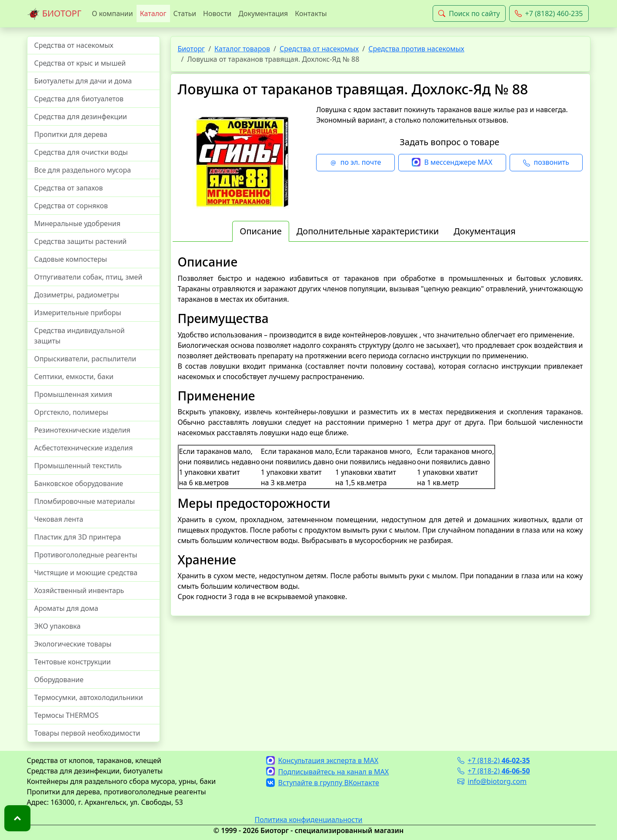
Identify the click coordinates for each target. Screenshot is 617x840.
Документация (263, 13)
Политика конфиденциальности (308, 820)
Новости (217, 13)
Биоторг (192, 49)
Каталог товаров (242, 49)
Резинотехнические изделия (82, 430)
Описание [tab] (260, 231)
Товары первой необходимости (87, 733)
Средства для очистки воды (81, 152)
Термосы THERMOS (67, 715)
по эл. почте (356, 163)
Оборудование (59, 680)
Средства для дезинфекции (81, 117)
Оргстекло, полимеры (71, 412)
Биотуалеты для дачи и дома (83, 81)
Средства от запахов (69, 188)
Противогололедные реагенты (86, 555)
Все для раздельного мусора (83, 170)
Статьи (185, 13)
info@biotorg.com (492, 781)
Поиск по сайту (469, 13)
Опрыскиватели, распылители (85, 359)
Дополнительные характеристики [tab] (368, 231)
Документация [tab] (485, 231)
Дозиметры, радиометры (77, 295)
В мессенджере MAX (452, 163)
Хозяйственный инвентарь (79, 590)
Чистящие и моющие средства (86, 573)
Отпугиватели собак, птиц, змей (88, 277)
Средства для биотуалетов (79, 99)
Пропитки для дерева (71, 134)
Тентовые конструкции (73, 662)
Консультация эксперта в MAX (322, 760)
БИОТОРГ (54, 14)
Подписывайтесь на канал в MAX (328, 772)
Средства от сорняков (71, 206)
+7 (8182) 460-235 (549, 13)
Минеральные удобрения (77, 223)
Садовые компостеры (71, 259)
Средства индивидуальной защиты (80, 336)
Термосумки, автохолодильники (89, 697)
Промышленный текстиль (78, 466)
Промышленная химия (73, 394)
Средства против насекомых (416, 49)
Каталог (153, 13)
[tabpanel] (380, 428)
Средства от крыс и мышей (80, 63)
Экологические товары (73, 644)
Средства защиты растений (81, 241)
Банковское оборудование (79, 483)
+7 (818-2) (494, 760)
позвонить (546, 163)
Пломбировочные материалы (85, 501)
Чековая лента (59, 519)
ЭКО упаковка (58, 626)
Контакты (311, 13)
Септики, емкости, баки (74, 377)
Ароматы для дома (67, 608)
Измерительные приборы (78, 313)
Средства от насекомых (74, 45)
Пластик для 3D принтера (78, 537)
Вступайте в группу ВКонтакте (323, 783)
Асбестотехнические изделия (84, 448)
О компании (112, 13)
